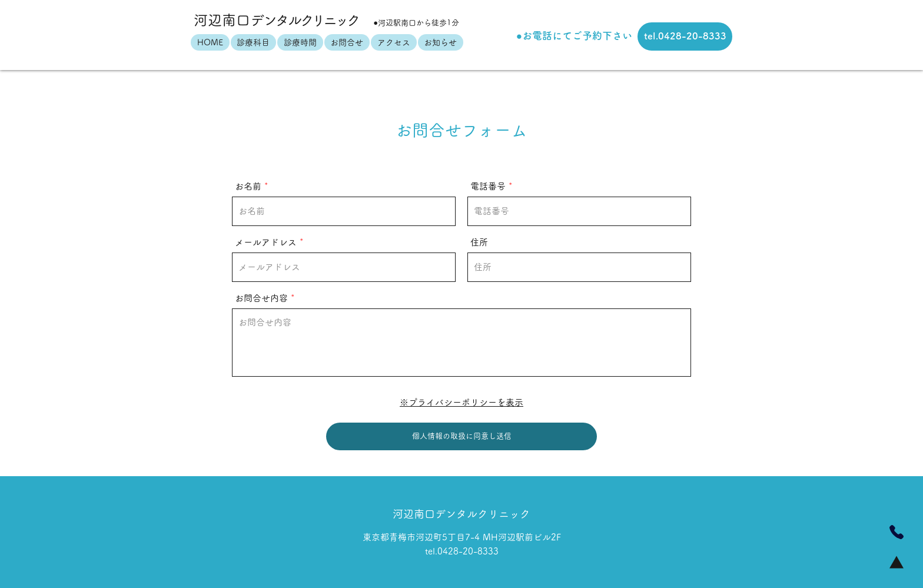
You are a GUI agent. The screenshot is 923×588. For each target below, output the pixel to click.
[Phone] (897, 532)
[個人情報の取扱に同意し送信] (462, 436)
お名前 (248, 186)
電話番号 (488, 186)
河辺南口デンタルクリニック (462, 514)
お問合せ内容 (261, 298)
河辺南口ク (277, 20)
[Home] (897, 562)
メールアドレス (266, 242)
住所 (479, 242)
